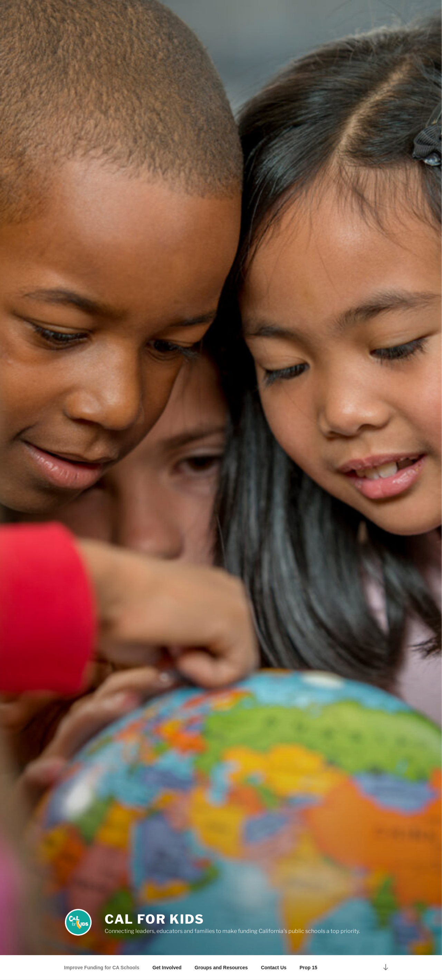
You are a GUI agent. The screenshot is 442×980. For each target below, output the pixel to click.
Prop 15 (309, 968)
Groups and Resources (221, 968)
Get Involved (167, 968)
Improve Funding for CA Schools (102, 968)
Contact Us (274, 968)
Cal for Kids (155, 919)
